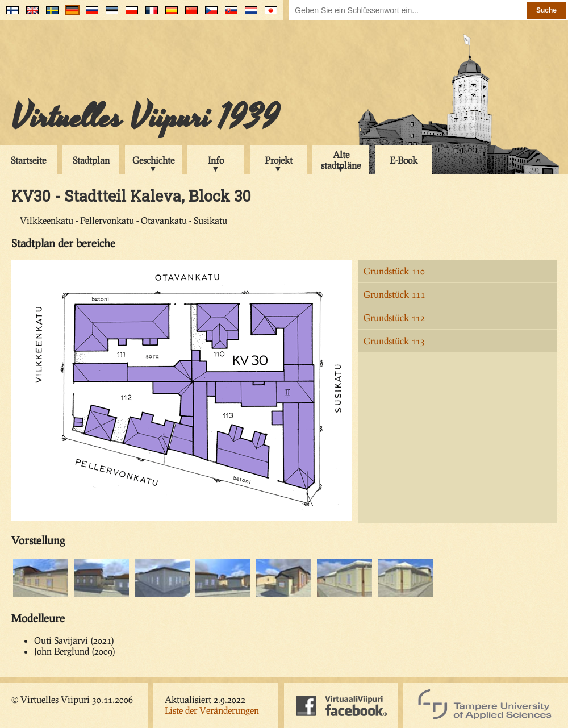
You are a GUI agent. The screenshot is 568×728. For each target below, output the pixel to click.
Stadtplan (91, 160)
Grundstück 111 (394, 294)
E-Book (404, 160)
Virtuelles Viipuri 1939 (145, 118)
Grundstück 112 (394, 317)
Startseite (28, 160)
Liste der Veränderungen (212, 710)
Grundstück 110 (394, 271)
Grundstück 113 (394, 341)
